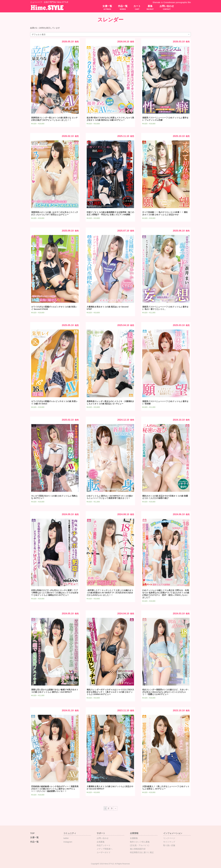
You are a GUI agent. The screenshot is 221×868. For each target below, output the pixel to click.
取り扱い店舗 (169, 845)
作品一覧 (123, 7)
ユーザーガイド (104, 852)
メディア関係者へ (105, 849)
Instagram (68, 842)
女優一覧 (107, 7)
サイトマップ (169, 842)
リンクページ (169, 838)
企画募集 (101, 842)
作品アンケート (104, 845)
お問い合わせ (167, 7)
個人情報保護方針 (138, 849)
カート (137, 7)
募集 (150, 7)
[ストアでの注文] (111, 34)
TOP (32, 833)
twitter (66, 838)
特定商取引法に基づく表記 (142, 852)
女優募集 (134, 838)
